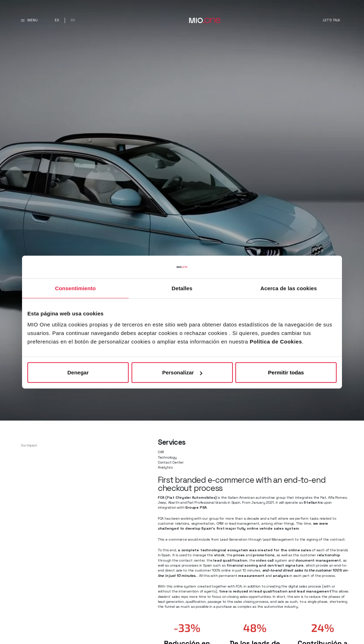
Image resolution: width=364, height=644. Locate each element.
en (73, 20)
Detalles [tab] (182, 288)
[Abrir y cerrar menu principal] (29, 20)
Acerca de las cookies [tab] (289, 288)
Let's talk (331, 20)
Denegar (78, 372)
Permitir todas (286, 372)
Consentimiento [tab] (76, 288)
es (57, 20)
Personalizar (182, 372)
